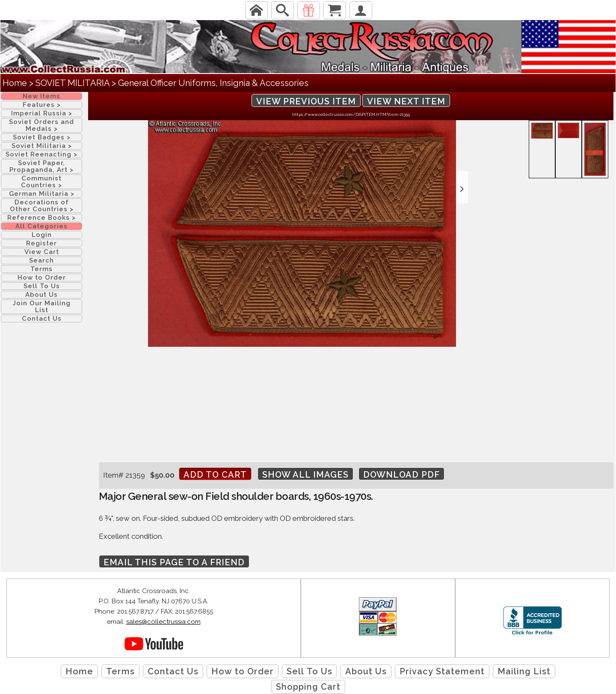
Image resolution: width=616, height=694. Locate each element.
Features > (42, 105)
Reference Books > (41, 218)
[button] (462, 187)
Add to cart (215, 475)
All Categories (41, 226)
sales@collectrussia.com (163, 622)
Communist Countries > (41, 182)
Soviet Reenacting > (41, 154)
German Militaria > (42, 194)
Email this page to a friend (174, 562)
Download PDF (401, 475)
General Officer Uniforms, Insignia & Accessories (213, 83)
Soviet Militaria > (42, 146)
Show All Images (305, 475)
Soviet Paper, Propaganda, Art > (41, 166)
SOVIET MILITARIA (73, 83)
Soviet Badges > (42, 137)
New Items (41, 96)
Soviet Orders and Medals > (41, 125)
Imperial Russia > (42, 113)
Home (15, 83)
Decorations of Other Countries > (42, 206)
